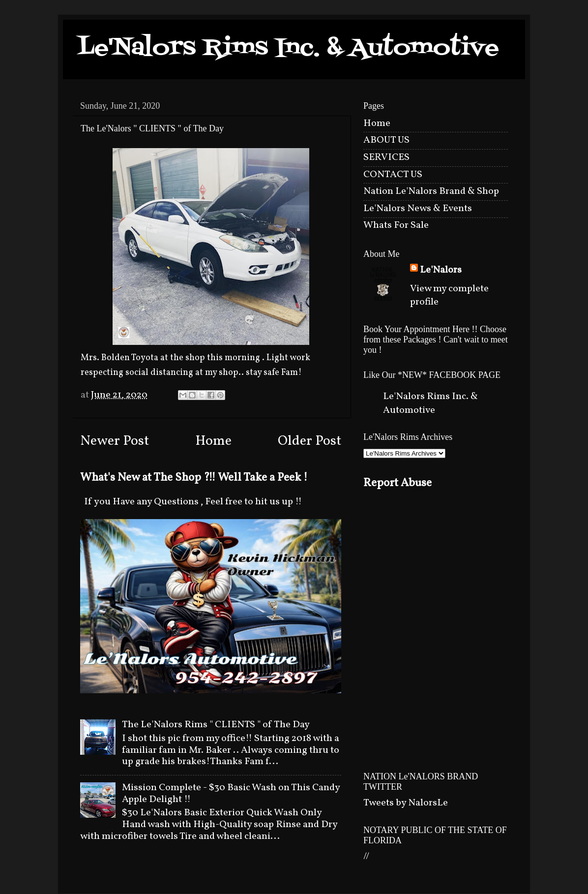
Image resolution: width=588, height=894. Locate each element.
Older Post (309, 441)
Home (213, 441)
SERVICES (386, 157)
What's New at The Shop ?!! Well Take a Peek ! (194, 478)
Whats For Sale (396, 225)
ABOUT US (386, 140)
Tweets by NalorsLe (406, 803)
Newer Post (115, 441)
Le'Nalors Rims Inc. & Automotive (288, 48)
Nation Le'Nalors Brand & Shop (431, 191)
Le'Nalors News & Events (418, 209)
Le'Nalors (441, 270)
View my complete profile (449, 296)
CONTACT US (393, 175)
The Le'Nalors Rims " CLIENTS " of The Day (216, 725)
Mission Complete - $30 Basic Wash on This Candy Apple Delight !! (231, 794)
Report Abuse (397, 483)
